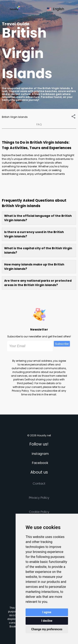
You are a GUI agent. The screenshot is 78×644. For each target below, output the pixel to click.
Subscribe (62, 344)
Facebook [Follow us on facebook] (40, 463)
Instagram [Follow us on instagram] (40, 454)
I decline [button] (47, 621)
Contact (39, 483)
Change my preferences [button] (47, 629)
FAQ (39, 124)
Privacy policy (39, 498)
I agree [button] (47, 612)
